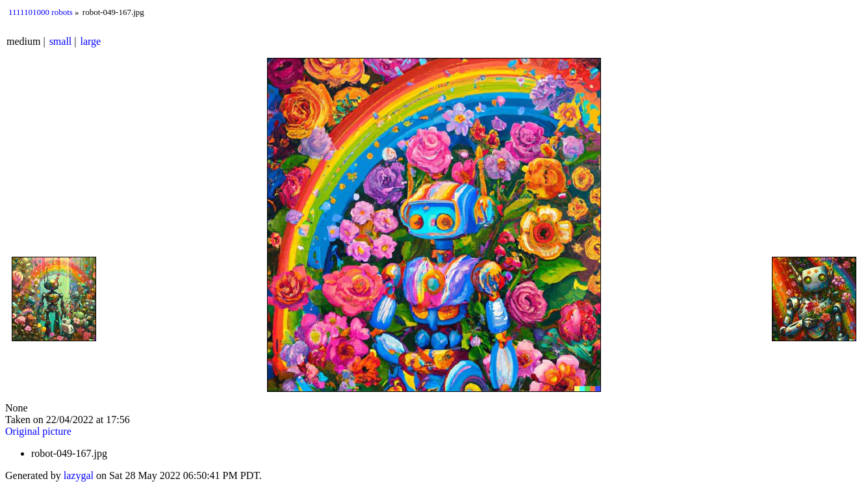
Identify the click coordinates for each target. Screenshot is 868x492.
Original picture (38, 431)
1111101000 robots (41, 12)
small (61, 41)
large (91, 41)
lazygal (79, 475)
